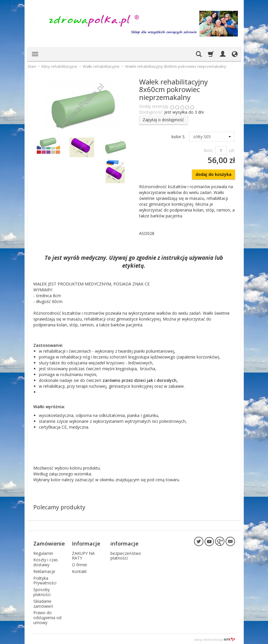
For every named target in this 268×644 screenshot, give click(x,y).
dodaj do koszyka (213, 174)
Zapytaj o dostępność (163, 120)
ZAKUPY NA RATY (83, 554)
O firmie (79, 563)
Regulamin (43, 552)
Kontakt (79, 570)
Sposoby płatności (42, 591)
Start (32, 66)
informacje (125, 543)
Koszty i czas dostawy (46, 561)
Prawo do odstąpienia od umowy (47, 616)
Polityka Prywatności (45, 579)
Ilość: (209, 150)
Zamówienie (49, 543)
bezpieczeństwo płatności (126, 554)
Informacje (86, 543)
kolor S (178, 137)
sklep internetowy (215, 638)
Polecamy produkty (59, 507)
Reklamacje (44, 570)
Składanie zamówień (43, 602)
